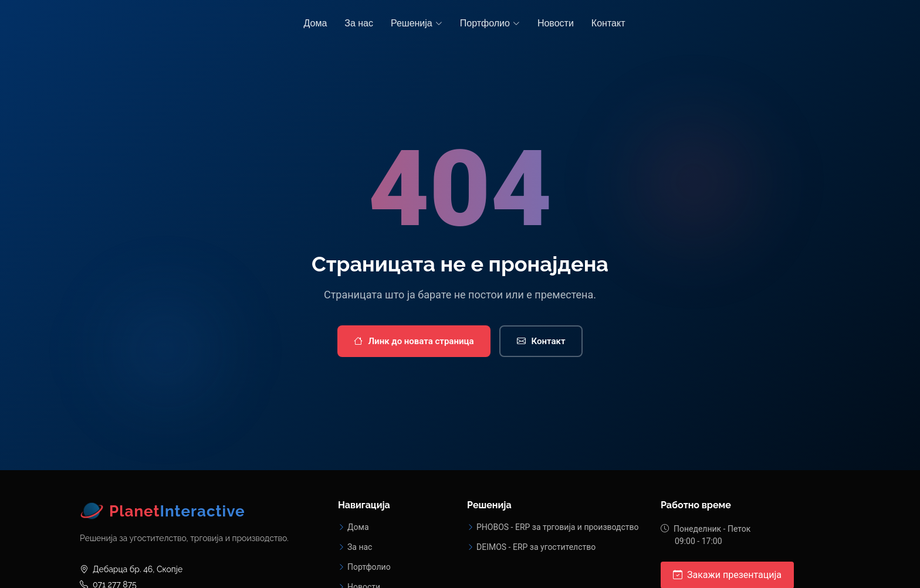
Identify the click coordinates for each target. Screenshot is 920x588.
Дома (316, 23)
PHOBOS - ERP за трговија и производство (558, 527)
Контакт (608, 23)
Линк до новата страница (414, 341)
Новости (556, 23)
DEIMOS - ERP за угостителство (536, 547)
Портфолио (369, 567)
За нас (359, 23)
